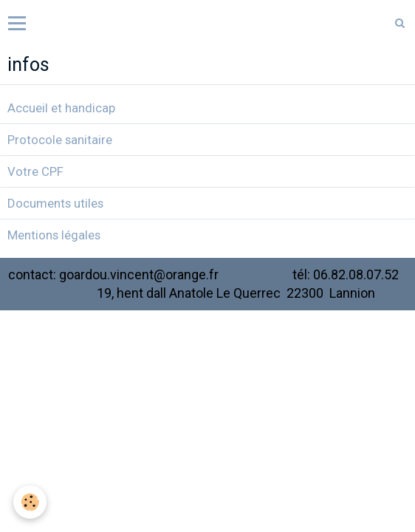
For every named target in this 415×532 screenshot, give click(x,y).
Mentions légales (54, 235)
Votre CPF (35, 171)
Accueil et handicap (61, 108)
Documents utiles (55, 203)
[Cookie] (30, 502)
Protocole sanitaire (60, 140)
